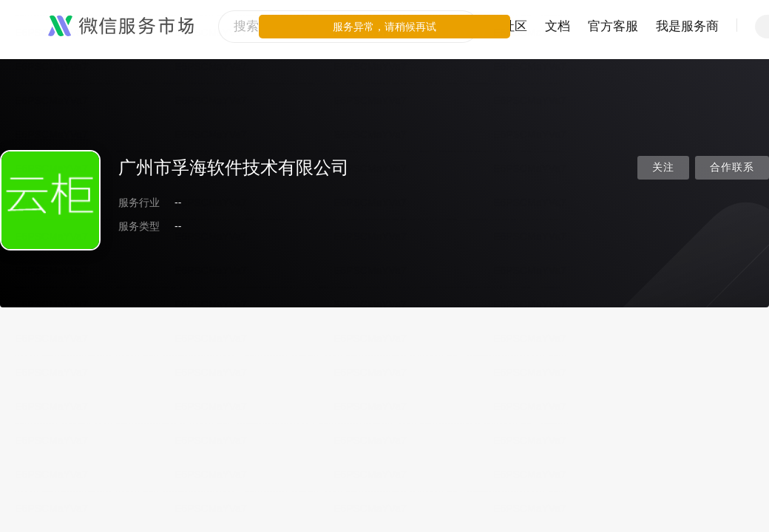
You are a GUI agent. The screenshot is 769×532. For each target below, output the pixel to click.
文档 (558, 26)
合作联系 (732, 167)
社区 (515, 26)
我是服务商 (687, 26)
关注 (663, 167)
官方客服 (613, 26)
